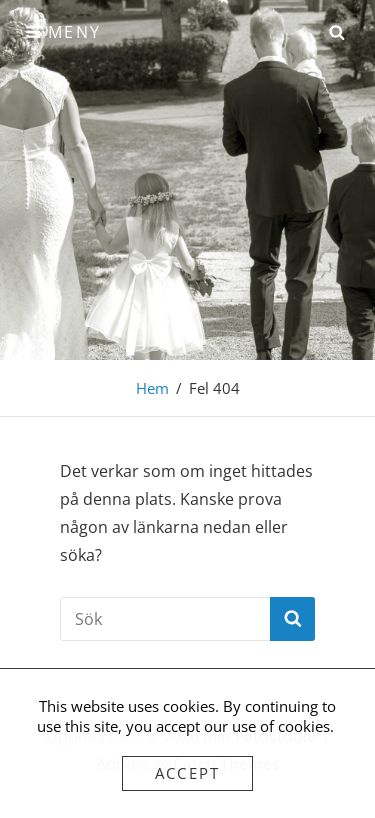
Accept (188, 773)
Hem (152, 388)
